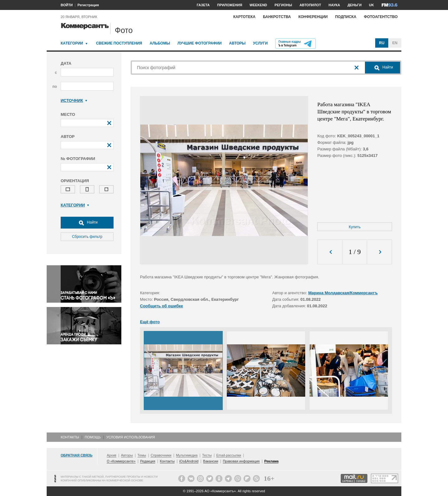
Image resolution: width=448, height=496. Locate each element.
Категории (72, 43)
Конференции (313, 17)
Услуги (260, 43)
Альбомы (160, 43)
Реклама (271, 461)
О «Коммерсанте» (121, 461)
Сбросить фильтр (87, 237)
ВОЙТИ (67, 5)
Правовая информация (241, 461)
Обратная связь (77, 455)
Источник (74, 100)
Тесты (207, 455)
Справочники (161, 455)
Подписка (346, 17)
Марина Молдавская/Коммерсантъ (343, 293)
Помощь (93, 437)
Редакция (147, 461)
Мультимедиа (187, 455)
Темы (142, 455)
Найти (87, 223)
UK (371, 5)
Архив (112, 455)
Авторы (237, 43)
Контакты (70, 437)
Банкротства (277, 17)
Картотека (245, 17)
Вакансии (211, 461)
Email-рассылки (229, 455)
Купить (355, 227)
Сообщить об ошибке (161, 306)
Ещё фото (150, 322)
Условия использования (131, 437)
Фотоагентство (381, 17)
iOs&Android (189, 461)
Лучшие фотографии (199, 43)
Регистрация (88, 5)
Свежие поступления (119, 43)
